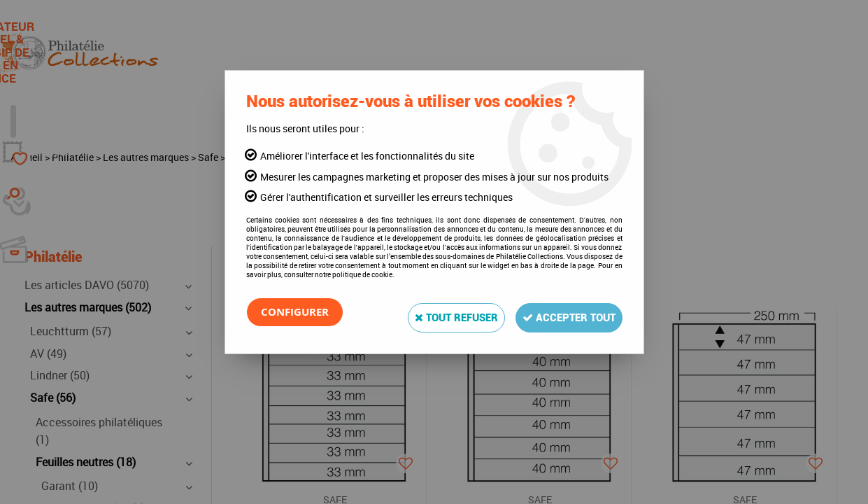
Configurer (298, 312)
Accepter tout (562, 312)
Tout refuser (435, 312)
